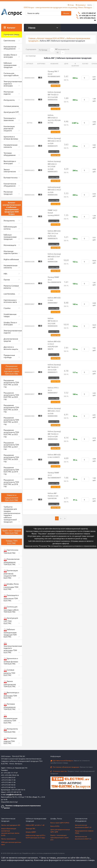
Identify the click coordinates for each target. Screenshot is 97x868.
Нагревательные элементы (11, 146)
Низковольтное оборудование (10, 48)
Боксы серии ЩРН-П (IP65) (60, 823)
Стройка (7, 308)
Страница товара (56, 86)
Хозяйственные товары (10, 315)
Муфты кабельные (11, 259)
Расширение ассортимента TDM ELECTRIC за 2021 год (11, 446)
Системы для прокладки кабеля (11, 74)
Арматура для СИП (11, 112)
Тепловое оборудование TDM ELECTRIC (10, 706)
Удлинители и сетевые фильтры (11, 138)
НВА (5, 274)
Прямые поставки (71, 767)
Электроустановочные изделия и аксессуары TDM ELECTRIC (13, 648)
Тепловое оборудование (10, 154)
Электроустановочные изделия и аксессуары (13, 84)
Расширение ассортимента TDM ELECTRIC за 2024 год (11, 408)
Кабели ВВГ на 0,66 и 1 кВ (35, 825)
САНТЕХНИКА (9, 294)
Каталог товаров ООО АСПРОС (51, 38)
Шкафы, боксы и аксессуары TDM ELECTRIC (11, 586)
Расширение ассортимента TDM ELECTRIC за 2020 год (11, 458)
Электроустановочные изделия (13, 332)
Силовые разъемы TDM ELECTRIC (9, 672)
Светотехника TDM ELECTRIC (11, 551)
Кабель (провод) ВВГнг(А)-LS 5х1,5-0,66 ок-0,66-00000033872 (54, 166)
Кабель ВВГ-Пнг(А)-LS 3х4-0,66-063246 (53, 496)
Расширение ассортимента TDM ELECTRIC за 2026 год (11, 383)
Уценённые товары (11, 34)
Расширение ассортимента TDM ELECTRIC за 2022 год (11, 433)
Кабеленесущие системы (10, 228)
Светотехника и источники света (10, 301)
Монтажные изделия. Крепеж (11, 252)
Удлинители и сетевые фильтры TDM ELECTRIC (11, 661)
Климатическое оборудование (10, 185)
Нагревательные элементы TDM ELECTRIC (11, 719)
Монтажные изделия (9, 93)
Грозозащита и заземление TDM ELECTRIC (11, 598)
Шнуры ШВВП (31, 832)
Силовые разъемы (11, 106)
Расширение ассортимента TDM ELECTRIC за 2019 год (11, 471)
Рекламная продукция (8, 193)
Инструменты (9, 100)
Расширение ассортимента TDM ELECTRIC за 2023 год (11, 421)
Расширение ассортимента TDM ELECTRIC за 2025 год (11, 396)
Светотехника (9, 40)
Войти (90, 5)
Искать (66, 13)
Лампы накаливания (8, 839)
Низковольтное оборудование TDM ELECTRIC (12, 562)
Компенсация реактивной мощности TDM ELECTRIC (11, 574)
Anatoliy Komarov (58, 853)
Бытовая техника (11, 177)
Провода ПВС (31, 828)
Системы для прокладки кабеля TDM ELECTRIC (11, 609)
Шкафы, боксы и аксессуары (10, 56)
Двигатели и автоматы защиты (11, 348)
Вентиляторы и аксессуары (10, 162)
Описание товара (54, 82)
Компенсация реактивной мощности (9, 128)
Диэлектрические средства (11, 340)
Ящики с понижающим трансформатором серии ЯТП (59, 837)
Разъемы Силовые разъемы (11, 287)
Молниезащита (10, 245)
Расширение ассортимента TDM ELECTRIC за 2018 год (11, 483)
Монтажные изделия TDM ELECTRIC (10, 741)
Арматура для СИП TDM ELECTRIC (11, 621)
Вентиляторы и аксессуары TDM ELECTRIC (11, 695)
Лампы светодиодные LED (11, 825)
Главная (32, 38)
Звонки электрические (10, 170)
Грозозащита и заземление (10, 119)
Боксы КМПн (55, 826)
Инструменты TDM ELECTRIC (11, 730)
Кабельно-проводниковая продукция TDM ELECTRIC (10, 633)
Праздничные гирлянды (9, 356)
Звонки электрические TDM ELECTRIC (10, 684)
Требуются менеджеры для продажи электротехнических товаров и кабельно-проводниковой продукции (12, 514)
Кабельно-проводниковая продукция (10, 65)
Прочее (7, 280)
